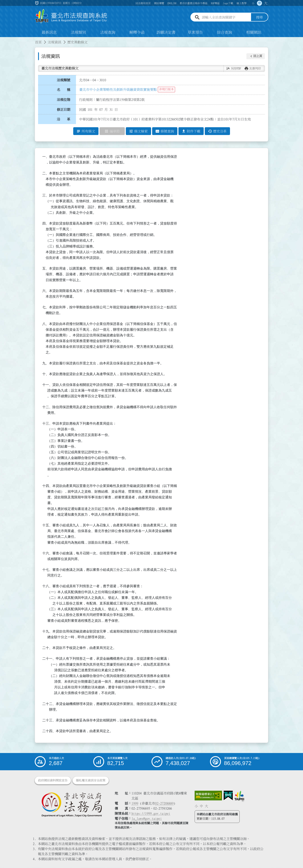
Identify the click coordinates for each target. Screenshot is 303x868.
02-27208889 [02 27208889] (164, 804)
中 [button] (259, 3)
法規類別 (78, 32)
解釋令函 (137, 32)
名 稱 (64, 90)
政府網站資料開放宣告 (53, 781)
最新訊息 (49, 32)
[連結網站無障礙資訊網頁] (208, 796)
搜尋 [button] (259, 17)
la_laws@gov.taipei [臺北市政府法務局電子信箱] (147, 819)
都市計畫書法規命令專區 (194, 3)
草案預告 (195, 32)
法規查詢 (108, 32)
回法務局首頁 (143, 3)
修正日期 (64, 110)
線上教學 (242, 3)
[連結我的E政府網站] (228, 796)
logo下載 (228, 3)
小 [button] (253, 3)
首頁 (38, 42)
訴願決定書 (166, 32)
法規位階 (64, 100)
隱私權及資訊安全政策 (91, 781)
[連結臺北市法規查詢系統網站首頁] (71, 16)
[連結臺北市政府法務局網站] (72, 804)
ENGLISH (172, 3)
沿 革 (64, 119)
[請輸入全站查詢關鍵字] (226, 17)
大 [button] (266, 3)
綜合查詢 (225, 32)
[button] (256, 56)
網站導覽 (159, 3)
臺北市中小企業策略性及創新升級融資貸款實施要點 (118, 90)
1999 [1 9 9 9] (135, 804)
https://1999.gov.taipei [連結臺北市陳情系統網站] (151, 814)
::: (3, 40)
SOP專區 (215, 3)
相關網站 (254, 32)
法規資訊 (54, 42)
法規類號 (64, 80)
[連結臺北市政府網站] (239, 796)
